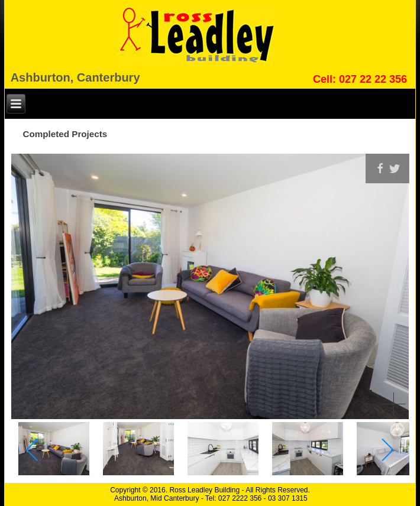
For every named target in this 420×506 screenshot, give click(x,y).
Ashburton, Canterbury (75, 77)
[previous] (33, 450)
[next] (387, 450)
